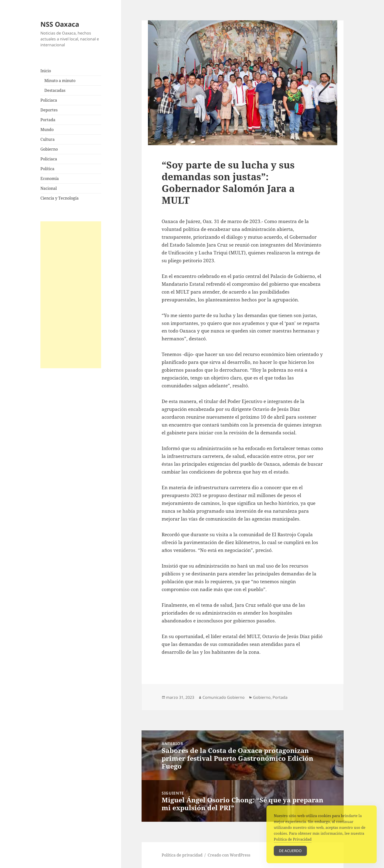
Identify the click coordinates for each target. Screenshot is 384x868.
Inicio (46, 71)
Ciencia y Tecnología (60, 198)
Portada (48, 120)
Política (47, 169)
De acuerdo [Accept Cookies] (290, 854)
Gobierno (49, 149)
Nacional (49, 188)
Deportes (49, 110)
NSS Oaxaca (60, 24)
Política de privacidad (182, 855)
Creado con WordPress (229, 855)
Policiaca (49, 100)
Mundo (47, 130)
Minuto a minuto (60, 81)
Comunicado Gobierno (224, 697)
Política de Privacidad (293, 843)
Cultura (48, 139)
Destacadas (55, 90)
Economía (50, 178)
